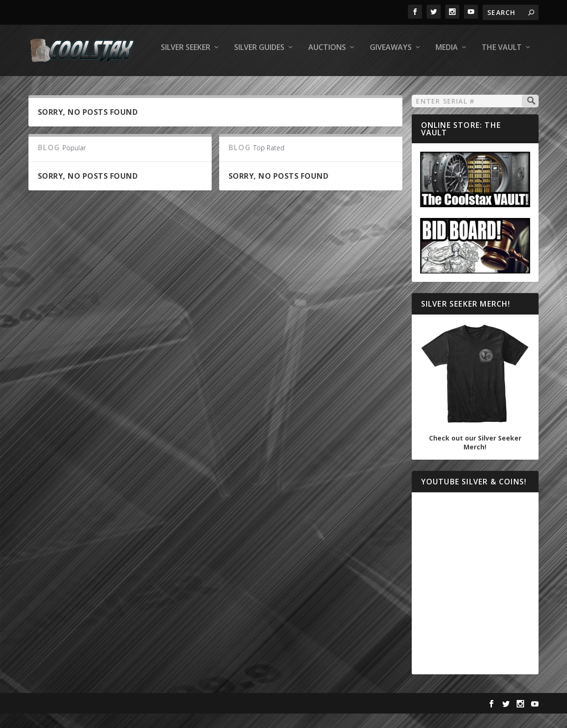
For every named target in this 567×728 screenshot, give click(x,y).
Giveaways (265, 87)
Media (321, 87)
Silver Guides (134, 87)
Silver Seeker (60, 87)
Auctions (202, 87)
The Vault (376, 87)
